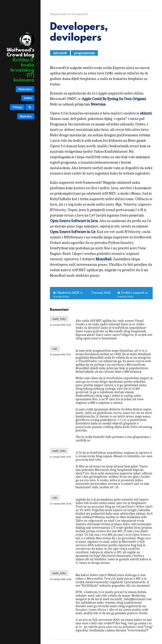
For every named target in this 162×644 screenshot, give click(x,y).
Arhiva (28, 98)
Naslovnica (25, 89)
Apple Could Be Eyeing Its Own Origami (114, 99)
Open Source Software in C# (73, 232)
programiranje (84, 53)
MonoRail (104, 259)
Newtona (98, 104)
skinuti (146, 113)
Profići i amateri (132, 293)
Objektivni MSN (68, 293)
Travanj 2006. (101, 293)
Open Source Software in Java (74, 221)
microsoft (60, 53)
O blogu (17, 107)
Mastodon (26, 116)
